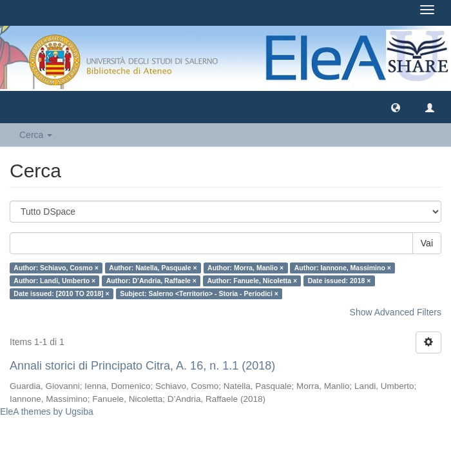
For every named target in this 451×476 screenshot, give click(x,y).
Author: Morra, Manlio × (245, 268)
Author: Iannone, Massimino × (343, 268)
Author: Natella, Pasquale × (153, 268)
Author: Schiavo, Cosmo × (56, 268)
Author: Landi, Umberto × (54, 281)
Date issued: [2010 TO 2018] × (61, 293)
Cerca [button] (36, 135)
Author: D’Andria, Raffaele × (151, 281)
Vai (427, 243)
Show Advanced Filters (396, 312)
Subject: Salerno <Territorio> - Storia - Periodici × (199, 293)
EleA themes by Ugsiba (47, 412)
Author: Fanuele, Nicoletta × (252, 281)
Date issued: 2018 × (340, 281)
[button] (396, 107)
